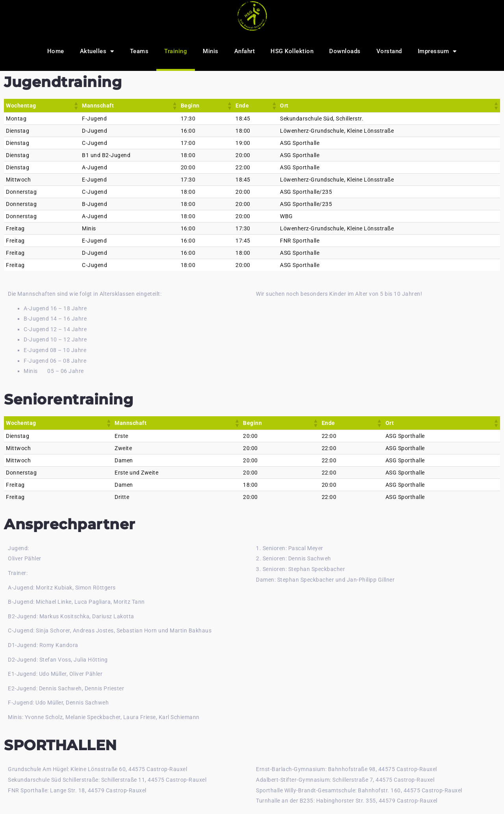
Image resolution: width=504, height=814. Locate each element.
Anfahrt (245, 51)
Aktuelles (97, 51)
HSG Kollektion (292, 51)
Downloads (345, 51)
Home (56, 51)
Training (176, 51)
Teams (139, 51)
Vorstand (389, 51)
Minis (211, 51)
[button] (76, 106)
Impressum (437, 51)
